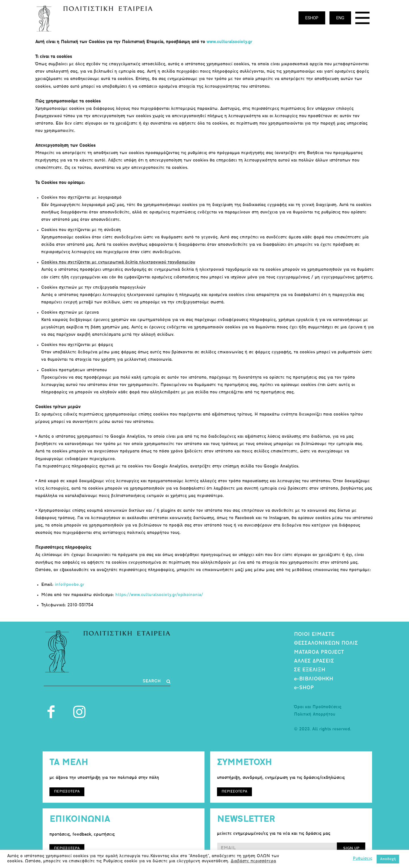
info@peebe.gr (70, 585)
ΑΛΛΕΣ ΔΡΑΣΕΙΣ (314, 661)
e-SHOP (304, 688)
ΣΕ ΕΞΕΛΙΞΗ (310, 670)
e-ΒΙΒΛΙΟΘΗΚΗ (314, 679)
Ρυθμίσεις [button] (363, 859)
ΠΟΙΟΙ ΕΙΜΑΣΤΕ (314, 635)
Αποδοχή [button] (388, 859)
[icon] (362, 19)
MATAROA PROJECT (319, 652)
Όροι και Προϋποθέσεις (318, 707)
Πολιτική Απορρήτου (315, 715)
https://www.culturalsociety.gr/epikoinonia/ (159, 595)
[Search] (156, 682)
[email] (277, 848)
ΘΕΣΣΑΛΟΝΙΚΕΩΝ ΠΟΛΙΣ (326, 643)
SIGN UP (351, 848)
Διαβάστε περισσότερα (253, 861)
